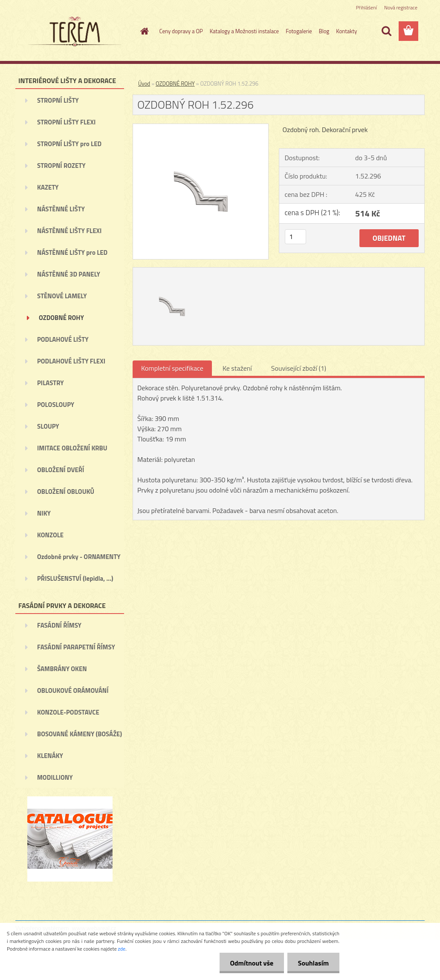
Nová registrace (401, 7)
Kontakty (346, 31)
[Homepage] (143, 31)
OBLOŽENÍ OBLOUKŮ (66, 491)
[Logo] (74, 32)
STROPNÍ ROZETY (61, 166)
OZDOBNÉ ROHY (61, 318)
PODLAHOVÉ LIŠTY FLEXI (71, 361)
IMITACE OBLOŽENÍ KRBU (72, 448)
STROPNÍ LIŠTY (58, 100)
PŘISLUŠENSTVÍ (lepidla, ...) (75, 578)
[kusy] (295, 237)
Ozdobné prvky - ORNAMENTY (79, 557)
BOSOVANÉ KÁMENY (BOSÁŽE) (80, 734)
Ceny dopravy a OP (181, 31)
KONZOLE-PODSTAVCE (68, 712)
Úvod (144, 84)
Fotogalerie (299, 31)
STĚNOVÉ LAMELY (62, 296)
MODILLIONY (55, 777)
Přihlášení (366, 7)
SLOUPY (48, 426)
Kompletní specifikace (172, 368)
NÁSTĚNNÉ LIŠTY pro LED (72, 252)
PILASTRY (51, 383)
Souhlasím (313, 963)
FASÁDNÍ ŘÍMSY (59, 625)
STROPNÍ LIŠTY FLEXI (66, 122)
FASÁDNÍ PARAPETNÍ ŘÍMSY (76, 647)
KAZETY (48, 187)
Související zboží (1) (299, 368)
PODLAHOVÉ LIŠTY (63, 339)
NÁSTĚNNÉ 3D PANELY (69, 274)
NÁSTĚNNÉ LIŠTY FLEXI (69, 231)
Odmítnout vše (252, 963)
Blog (324, 31)
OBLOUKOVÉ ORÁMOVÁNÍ (73, 690)
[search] (386, 31)
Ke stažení (237, 368)
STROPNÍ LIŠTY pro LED (69, 144)
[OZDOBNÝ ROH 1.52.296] (201, 127)
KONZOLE (50, 535)
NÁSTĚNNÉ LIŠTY (61, 209)
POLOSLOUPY (56, 405)
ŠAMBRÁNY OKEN (62, 669)
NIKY (44, 513)
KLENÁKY (50, 756)
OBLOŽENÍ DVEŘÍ (61, 470)
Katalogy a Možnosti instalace (244, 31)
